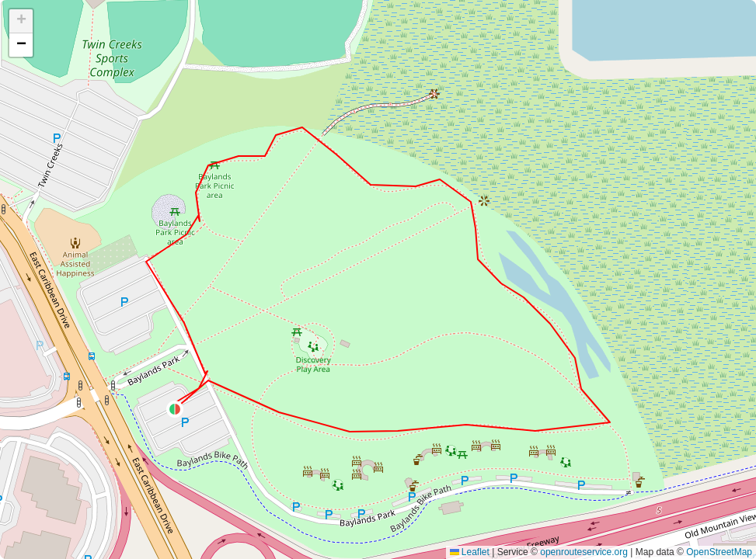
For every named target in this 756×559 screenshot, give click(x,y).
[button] (175, 409)
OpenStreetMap (719, 552)
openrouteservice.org (584, 552)
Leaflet (470, 552)
